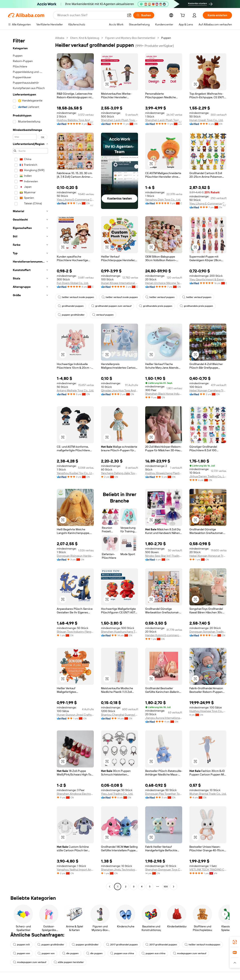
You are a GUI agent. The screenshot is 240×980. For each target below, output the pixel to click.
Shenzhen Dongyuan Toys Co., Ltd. (164, 870)
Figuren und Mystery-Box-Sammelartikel (130, 38)
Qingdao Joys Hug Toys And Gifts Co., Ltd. (119, 390)
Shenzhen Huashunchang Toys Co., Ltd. (119, 632)
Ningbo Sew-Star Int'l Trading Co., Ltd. (164, 556)
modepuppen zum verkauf (190, 953)
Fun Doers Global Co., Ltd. (73, 283)
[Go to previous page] (110, 887)
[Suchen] (144, 15)
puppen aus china (122, 953)
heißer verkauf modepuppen (202, 945)
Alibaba (60, 38)
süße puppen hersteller (69, 962)
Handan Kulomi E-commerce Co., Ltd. (164, 635)
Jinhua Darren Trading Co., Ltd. (208, 476)
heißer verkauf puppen (160, 297)
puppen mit (21, 945)
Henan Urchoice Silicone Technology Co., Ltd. (164, 283)
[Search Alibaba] (90, 15)
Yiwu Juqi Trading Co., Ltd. (117, 794)
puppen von (21, 953)
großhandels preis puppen (156, 306)
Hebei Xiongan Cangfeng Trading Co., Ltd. (208, 390)
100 (166, 887)
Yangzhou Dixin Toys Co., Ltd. (163, 200)
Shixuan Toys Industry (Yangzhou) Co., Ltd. (75, 632)
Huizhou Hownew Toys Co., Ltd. (208, 711)
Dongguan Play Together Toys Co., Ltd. (164, 794)
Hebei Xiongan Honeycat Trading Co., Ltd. (208, 556)
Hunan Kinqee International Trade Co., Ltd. (119, 283)
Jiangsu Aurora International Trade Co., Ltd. (164, 718)
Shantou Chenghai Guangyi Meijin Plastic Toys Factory (119, 715)
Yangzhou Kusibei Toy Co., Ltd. (75, 473)
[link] (235, 942)
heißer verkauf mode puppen (76, 297)
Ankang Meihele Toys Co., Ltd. (75, 390)
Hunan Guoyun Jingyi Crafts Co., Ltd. (75, 715)
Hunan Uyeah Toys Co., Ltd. (206, 120)
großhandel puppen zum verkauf (111, 306)
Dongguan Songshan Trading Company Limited (208, 632)
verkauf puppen (103, 315)
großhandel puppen (71, 306)
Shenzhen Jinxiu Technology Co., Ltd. (119, 870)
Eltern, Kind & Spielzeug (85, 38)
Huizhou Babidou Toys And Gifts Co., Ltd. (75, 120)
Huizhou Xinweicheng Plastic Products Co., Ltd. (164, 473)
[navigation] (30, 463)
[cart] (183, 16)
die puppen (70, 953)
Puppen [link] (166, 38)
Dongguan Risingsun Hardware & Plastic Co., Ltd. (75, 556)
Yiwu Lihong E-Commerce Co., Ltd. (75, 200)
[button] (129, 15)
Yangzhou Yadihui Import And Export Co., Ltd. (75, 870)
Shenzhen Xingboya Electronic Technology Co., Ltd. (75, 794)
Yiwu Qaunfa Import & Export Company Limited (208, 279)
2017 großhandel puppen (122, 945)
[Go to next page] (174, 887)
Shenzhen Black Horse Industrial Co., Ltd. (164, 394)
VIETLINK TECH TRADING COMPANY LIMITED (208, 870)
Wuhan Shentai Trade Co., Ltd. (208, 794)
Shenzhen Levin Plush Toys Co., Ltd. (119, 120)
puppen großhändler (71, 315)
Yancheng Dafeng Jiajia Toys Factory (119, 473)
